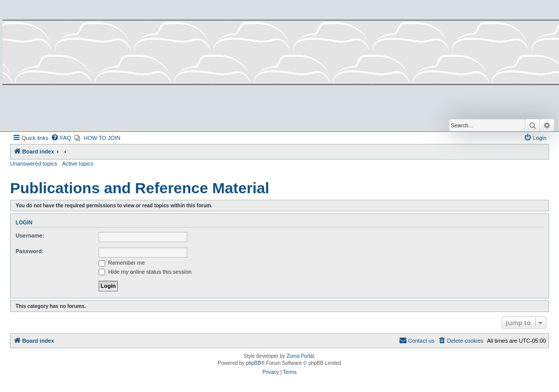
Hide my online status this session (145, 272)
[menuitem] (61, 138)
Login (24, 222)
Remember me (122, 263)
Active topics (78, 164)
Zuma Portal (300, 356)
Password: (30, 251)
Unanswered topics (34, 164)
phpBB (254, 363)
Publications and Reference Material (140, 188)
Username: (30, 236)
